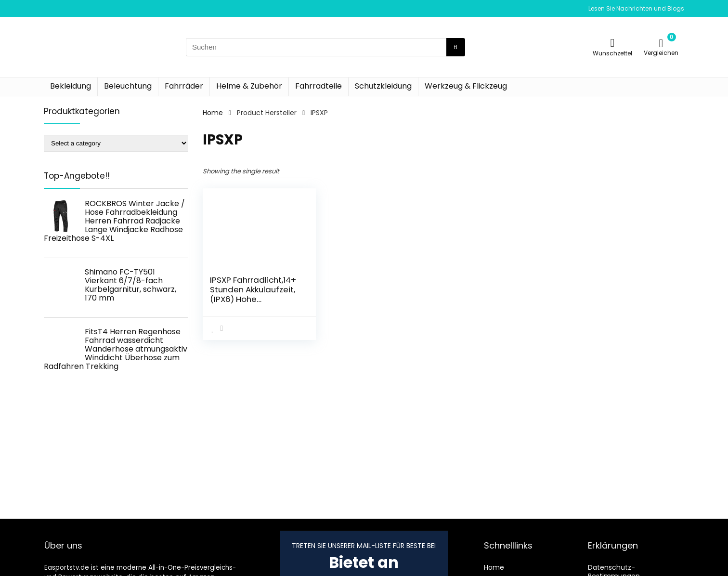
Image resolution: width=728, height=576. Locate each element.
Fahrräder (184, 86)
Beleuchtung (128, 86)
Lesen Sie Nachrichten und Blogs (636, 8)
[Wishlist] (613, 43)
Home (213, 113)
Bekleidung (71, 86)
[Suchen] (456, 47)
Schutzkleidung (383, 86)
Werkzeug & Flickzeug (466, 86)
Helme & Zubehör (249, 86)
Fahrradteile (318, 86)
